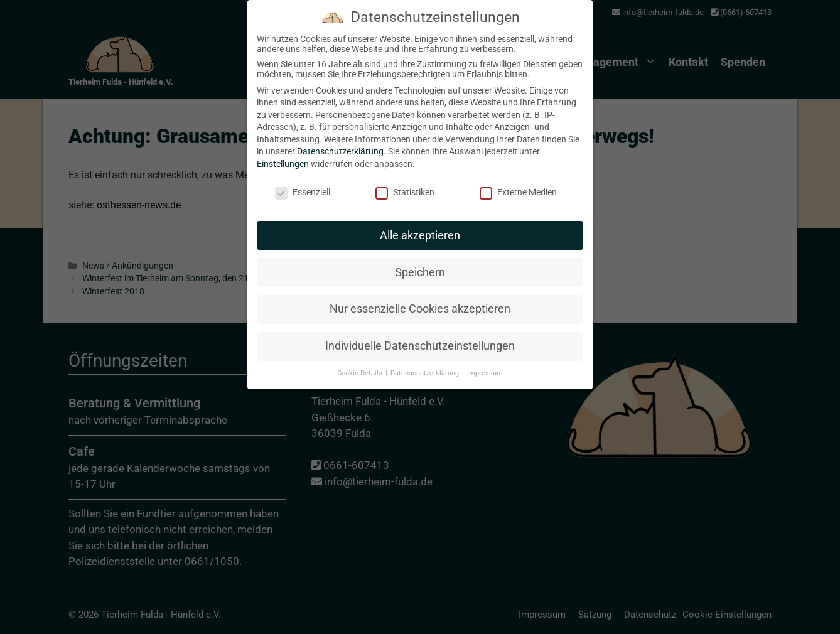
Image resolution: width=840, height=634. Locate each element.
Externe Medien (518, 179)
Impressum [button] (485, 360)
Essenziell (303, 179)
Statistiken (405, 179)
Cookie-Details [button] (361, 360)
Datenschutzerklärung (340, 138)
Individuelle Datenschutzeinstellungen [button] (420, 333)
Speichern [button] (420, 259)
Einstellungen (283, 151)
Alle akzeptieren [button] (420, 222)
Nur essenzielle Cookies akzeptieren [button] (420, 296)
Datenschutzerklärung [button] (426, 360)
